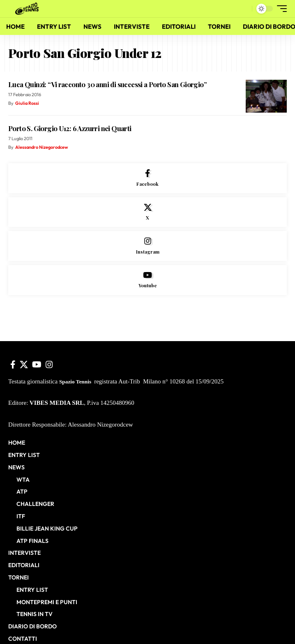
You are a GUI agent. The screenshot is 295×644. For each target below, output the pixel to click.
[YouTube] (37, 365)
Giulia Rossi (27, 103)
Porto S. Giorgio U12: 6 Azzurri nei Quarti (70, 128)
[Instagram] (147, 246)
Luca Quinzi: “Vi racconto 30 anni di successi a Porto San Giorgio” (107, 84)
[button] (244, 9)
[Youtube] (147, 280)
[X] (147, 212)
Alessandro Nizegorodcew (41, 147)
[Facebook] (147, 178)
